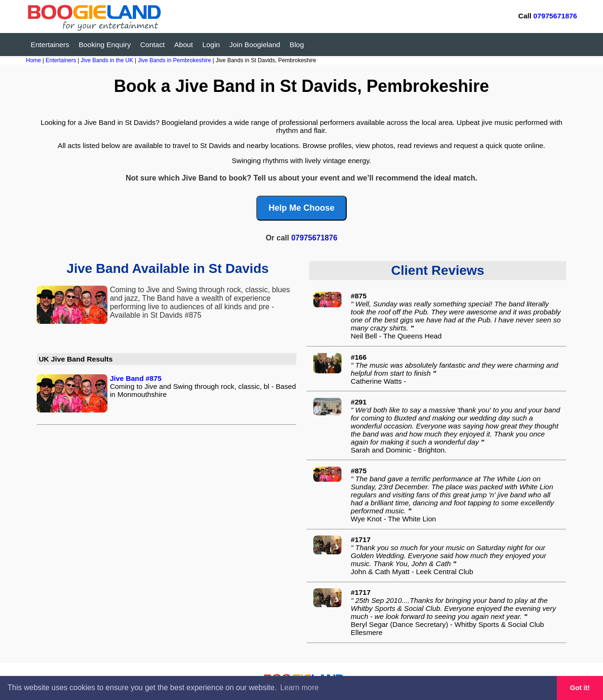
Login (211, 45)
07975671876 (555, 16)
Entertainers (50, 45)
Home (33, 60)
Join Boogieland (255, 45)
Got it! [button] (580, 688)
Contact (153, 45)
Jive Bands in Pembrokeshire (175, 60)
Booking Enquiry (105, 45)
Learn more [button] (300, 688)
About (184, 45)
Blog (297, 45)
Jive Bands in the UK (108, 60)
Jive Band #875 (136, 378)
